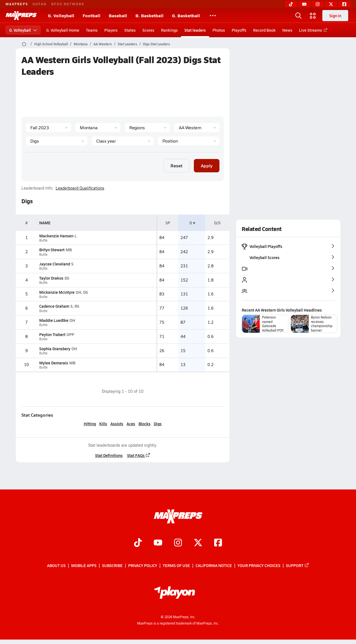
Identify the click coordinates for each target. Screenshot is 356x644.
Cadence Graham (54, 306)
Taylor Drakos (51, 278)
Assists (117, 424)
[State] (98, 128)
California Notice (214, 566)
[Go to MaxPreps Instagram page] (178, 543)
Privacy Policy (143, 566)
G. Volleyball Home (63, 30)
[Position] (188, 141)
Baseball (118, 15)
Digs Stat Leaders (156, 44)
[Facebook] (344, 4)
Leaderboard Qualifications (80, 188)
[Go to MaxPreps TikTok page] (138, 543)
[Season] (48, 128)
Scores (148, 30)
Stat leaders (195, 30)
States (130, 30)
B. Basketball (149, 15)
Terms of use (176, 566)
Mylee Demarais (54, 363)
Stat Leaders (127, 44)
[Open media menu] (313, 16)
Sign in (335, 16)
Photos (219, 30)
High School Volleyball (51, 44)
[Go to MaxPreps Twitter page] (198, 543)
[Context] (197, 128)
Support (298, 566)
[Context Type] (147, 128)
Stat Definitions (109, 455)
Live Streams (312, 30)
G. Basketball (186, 15)
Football (92, 15)
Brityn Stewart (52, 250)
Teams (92, 30)
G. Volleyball (61, 15)
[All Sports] (213, 16)
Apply (207, 166)
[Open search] (298, 16)
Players (111, 30)
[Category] (57, 141)
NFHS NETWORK (68, 4)
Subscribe (112, 566)
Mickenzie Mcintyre (57, 292)
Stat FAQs (139, 455)
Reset (176, 166)
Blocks (144, 424)
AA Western (103, 44)
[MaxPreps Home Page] (24, 44)
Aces (131, 424)
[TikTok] (291, 4)
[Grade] (123, 141)
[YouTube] (304, 4)
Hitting (90, 424)
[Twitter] (331, 4)
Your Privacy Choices (259, 566)
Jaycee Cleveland (55, 264)
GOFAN (40, 4)
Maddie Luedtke (54, 320)
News (287, 30)
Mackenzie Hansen (56, 236)
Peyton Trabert (52, 334)
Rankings (169, 30)
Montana (81, 44)
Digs (158, 424)
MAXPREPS (17, 4)
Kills (103, 424)
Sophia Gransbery (55, 349)
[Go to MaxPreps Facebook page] (218, 543)
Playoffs (239, 30)
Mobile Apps (84, 566)
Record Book (264, 30)
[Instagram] (318, 4)
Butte (43, 240)
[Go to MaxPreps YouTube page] (158, 543)
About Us (56, 566)
